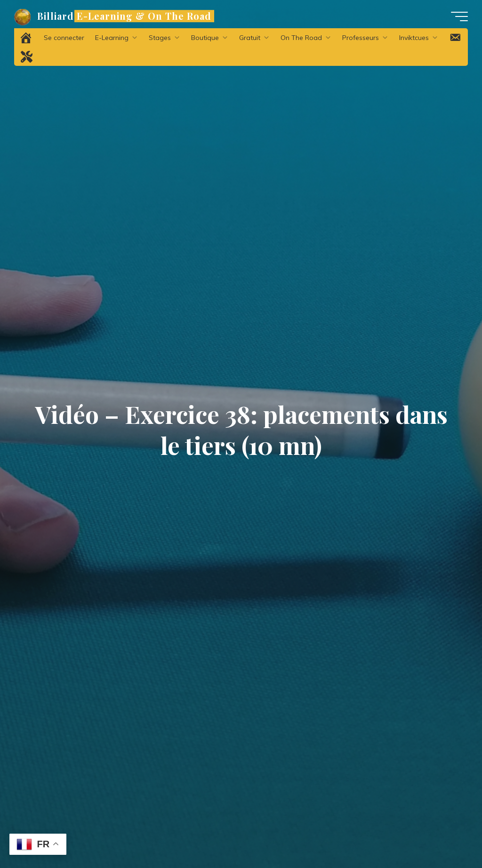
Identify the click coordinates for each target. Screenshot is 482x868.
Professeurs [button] (365, 38)
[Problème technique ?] (27, 56)
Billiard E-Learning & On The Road (124, 16)
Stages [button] (165, 38)
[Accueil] (27, 38)
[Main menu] (459, 16)
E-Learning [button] (116, 38)
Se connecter (64, 38)
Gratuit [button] (254, 38)
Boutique (210, 38)
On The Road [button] (306, 38)
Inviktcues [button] (419, 38)
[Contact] (456, 38)
